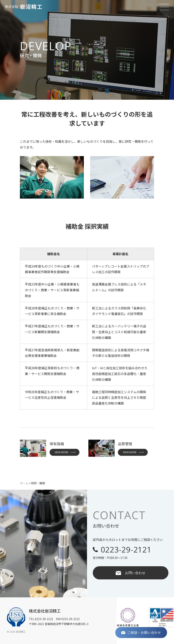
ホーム (24, 483)
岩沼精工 (24, 7)
